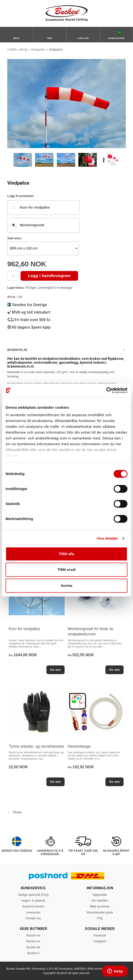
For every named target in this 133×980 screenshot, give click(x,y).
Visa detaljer (107, 538)
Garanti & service (33, 906)
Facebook (100, 935)
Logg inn (83, 38)
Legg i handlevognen (49, 276)
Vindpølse (38, 49)
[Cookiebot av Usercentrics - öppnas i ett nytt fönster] (106, 390)
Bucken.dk (33, 947)
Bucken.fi (33, 953)
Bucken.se (33, 935)
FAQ (100, 918)
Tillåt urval (67, 569)
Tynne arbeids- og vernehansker (36, 746)
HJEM (11, 49)
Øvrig (23, 49)
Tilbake (15, 812)
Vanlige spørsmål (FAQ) (33, 895)
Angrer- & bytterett (33, 901)
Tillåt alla (66, 554)
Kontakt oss (33, 918)
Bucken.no (33, 941)
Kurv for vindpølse (24, 629)
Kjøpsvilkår (100, 895)
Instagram (100, 941)
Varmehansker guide (100, 912)
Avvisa (66, 585)
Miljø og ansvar (100, 906)
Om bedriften (100, 901)
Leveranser (33, 912)
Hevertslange (79, 746)
